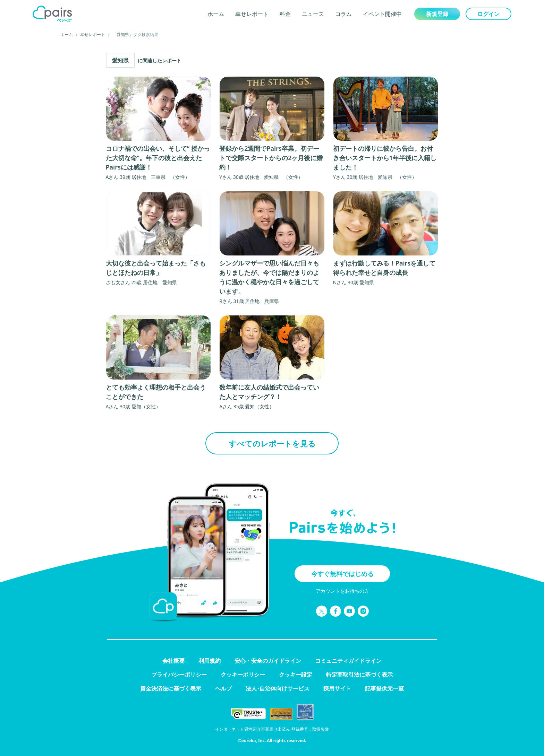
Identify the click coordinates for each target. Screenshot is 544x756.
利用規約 (210, 661)
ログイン (488, 14)
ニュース (313, 14)
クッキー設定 (296, 675)
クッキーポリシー (243, 675)
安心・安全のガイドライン (268, 661)
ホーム (216, 14)
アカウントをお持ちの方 (342, 591)
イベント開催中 (382, 14)
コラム (343, 14)
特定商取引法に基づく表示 (359, 675)
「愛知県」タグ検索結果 (135, 34)
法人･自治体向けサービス (278, 688)
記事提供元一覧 (384, 688)
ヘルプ (223, 688)
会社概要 (173, 661)
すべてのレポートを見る (272, 443)
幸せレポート (252, 14)
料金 (285, 14)
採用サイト (337, 688)
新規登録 (437, 14)
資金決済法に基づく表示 (171, 688)
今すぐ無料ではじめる (342, 574)
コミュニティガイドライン (348, 661)
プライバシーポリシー (179, 675)
